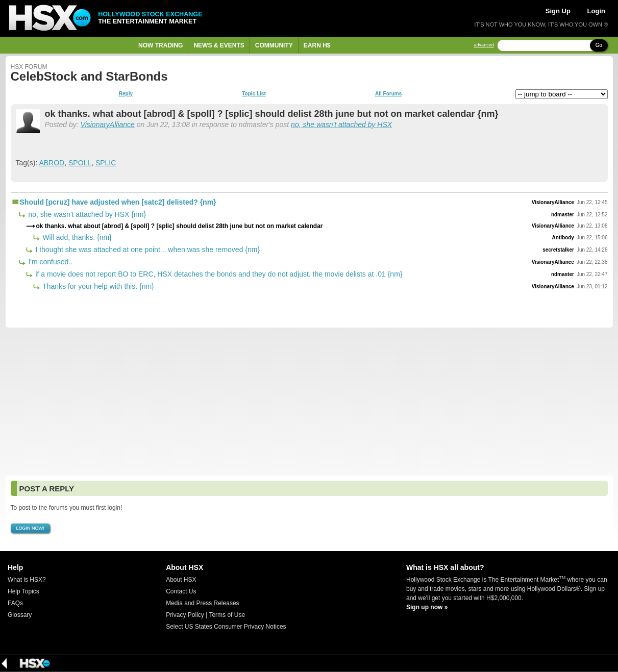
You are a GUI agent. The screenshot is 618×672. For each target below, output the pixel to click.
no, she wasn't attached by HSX (341, 125)
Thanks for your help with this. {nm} (97, 286)
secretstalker (558, 250)
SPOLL (80, 163)
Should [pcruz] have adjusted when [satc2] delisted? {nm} (118, 202)
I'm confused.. (50, 262)
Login (596, 11)
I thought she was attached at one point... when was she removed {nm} (147, 250)
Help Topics (23, 591)
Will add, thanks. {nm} (76, 237)
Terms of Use (227, 615)
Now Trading (160, 45)
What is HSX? (27, 580)
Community (274, 45)
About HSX (181, 580)
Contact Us (181, 591)
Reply (126, 94)
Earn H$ (317, 45)
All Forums (388, 94)
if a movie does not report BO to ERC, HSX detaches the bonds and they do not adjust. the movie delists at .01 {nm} (218, 274)
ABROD (52, 163)
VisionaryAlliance (108, 125)
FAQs (15, 603)
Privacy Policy (185, 615)
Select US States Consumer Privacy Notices (226, 627)
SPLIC (106, 163)
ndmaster (563, 215)
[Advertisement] (309, 402)
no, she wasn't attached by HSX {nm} (86, 214)
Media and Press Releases (202, 603)
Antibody (563, 238)
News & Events (219, 45)
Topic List (254, 94)
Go (599, 45)
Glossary (20, 615)
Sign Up (558, 11)
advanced (484, 45)
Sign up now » (427, 607)
